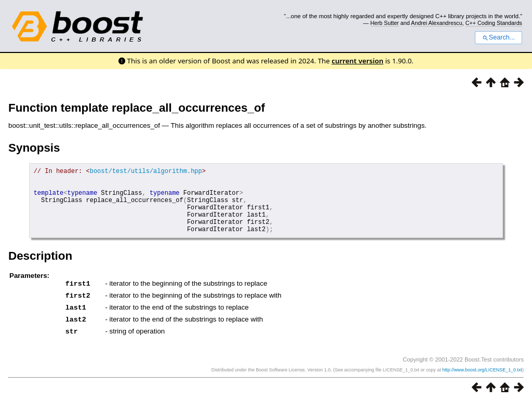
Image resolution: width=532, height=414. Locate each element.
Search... (498, 37)
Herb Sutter (385, 23)
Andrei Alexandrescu (437, 23)
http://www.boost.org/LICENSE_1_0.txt (482, 381)
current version (357, 61)
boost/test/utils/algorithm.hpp (146, 172)
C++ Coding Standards (494, 23)
